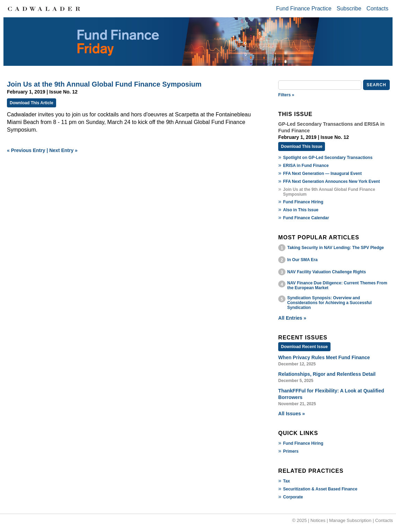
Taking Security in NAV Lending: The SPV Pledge (336, 248)
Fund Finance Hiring (303, 202)
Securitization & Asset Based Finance (320, 489)
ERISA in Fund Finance (306, 166)
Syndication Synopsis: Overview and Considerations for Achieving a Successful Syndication (329, 303)
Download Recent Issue (304, 347)
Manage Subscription (350, 520)
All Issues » (292, 414)
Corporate (293, 497)
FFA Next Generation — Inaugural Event (322, 174)
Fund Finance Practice (304, 8)
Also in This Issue (301, 210)
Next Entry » (63, 150)
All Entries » (292, 318)
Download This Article (32, 103)
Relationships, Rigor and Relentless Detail (327, 374)
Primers (291, 451)
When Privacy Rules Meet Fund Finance (324, 357)
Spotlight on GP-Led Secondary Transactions (328, 158)
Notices (318, 520)
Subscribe (349, 8)
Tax (287, 481)
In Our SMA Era (302, 260)
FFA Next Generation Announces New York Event (331, 181)
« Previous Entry (26, 150)
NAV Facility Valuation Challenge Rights (327, 272)
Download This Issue (302, 147)
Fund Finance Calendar (306, 218)
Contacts (377, 8)
